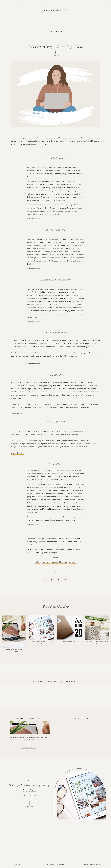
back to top (19, 864)
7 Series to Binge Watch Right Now (56, 47)
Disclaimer (34, 5)
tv (59, 573)
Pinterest (64, 562)
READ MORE (29, 806)
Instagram (46, 562)
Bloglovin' (73, 562)
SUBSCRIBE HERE (29, 748)
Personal (33, 795)
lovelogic (97, 864)
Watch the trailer (33, 219)
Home (6, 5)
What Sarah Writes (55, 10)
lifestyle (54, 573)
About (13, 5)
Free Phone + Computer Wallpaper (63, 682)
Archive (45, 5)
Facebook (55, 562)
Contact (22, 5)
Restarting (38, 682)
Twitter (37, 562)
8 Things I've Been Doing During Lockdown (29, 788)
